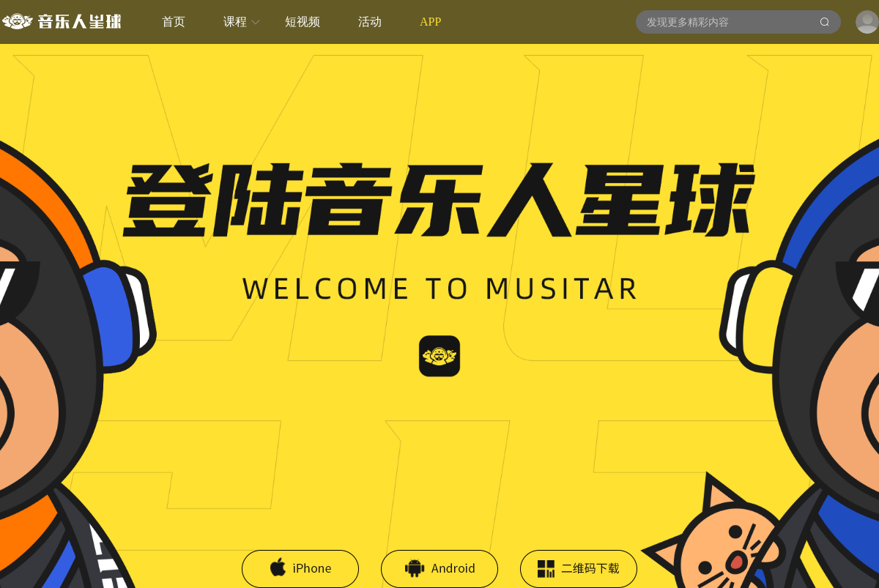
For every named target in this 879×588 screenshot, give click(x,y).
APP (430, 22)
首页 (174, 22)
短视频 (303, 22)
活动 (370, 22)
